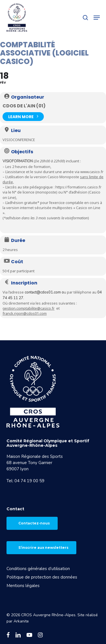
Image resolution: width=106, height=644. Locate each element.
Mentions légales (23, 586)
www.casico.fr (92, 172)
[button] (97, 18)
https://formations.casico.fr (78, 187)
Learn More (23, 116)
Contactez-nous (34, 523)
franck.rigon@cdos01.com (25, 313)
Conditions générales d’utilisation (38, 569)
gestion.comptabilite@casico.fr (29, 308)
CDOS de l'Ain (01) (24, 106)
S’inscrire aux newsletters (43, 548)
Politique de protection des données (42, 577)
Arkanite (21, 621)
